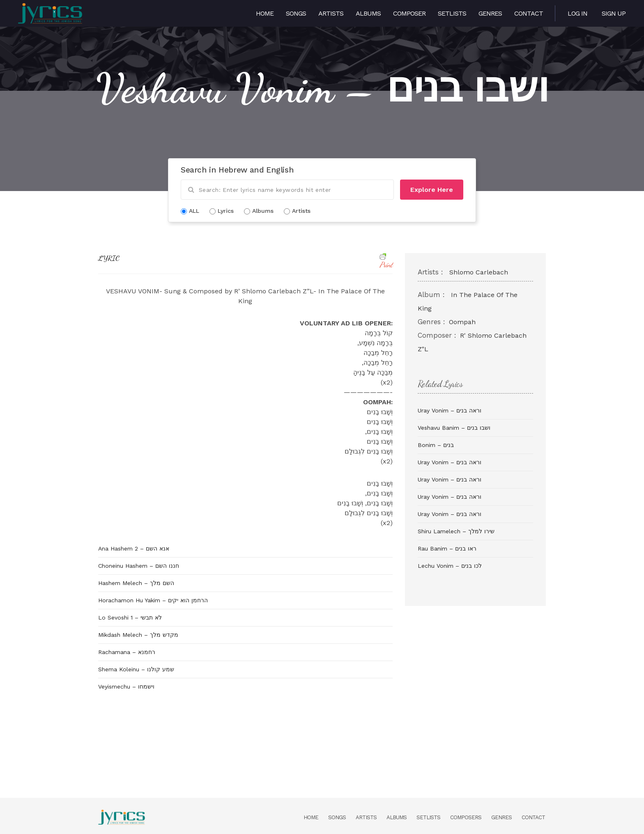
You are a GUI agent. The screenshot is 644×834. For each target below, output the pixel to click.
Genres (490, 13)
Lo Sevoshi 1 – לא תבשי (130, 617)
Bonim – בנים (436, 445)
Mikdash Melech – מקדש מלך (138, 635)
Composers (466, 817)
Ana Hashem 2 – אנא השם (134, 548)
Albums (368, 13)
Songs (296, 13)
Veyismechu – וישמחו (126, 687)
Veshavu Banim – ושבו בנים (454, 428)
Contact (529, 13)
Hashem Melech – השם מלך (136, 583)
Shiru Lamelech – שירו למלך (456, 531)
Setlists (452, 13)
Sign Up (614, 13)
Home (265, 13)
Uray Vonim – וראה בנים (450, 410)
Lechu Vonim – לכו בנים (450, 566)
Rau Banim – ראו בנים (447, 548)
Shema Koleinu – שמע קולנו (136, 669)
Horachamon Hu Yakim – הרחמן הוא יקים (153, 600)
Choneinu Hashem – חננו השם (139, 566)
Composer (409, 13)
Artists (331, 13)
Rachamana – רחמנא (127, 652)
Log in (577, 13)
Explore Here (432, 190)
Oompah (462, 322)
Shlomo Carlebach (479, 272)
